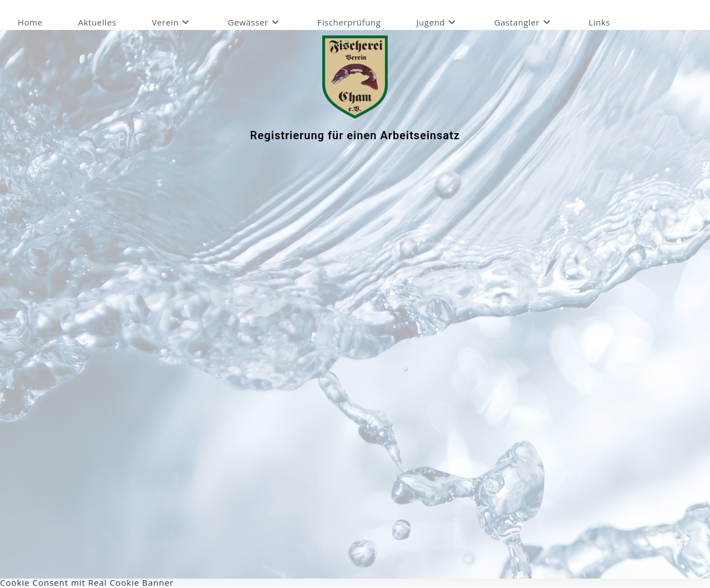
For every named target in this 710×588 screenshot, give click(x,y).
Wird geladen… (358, 356)
